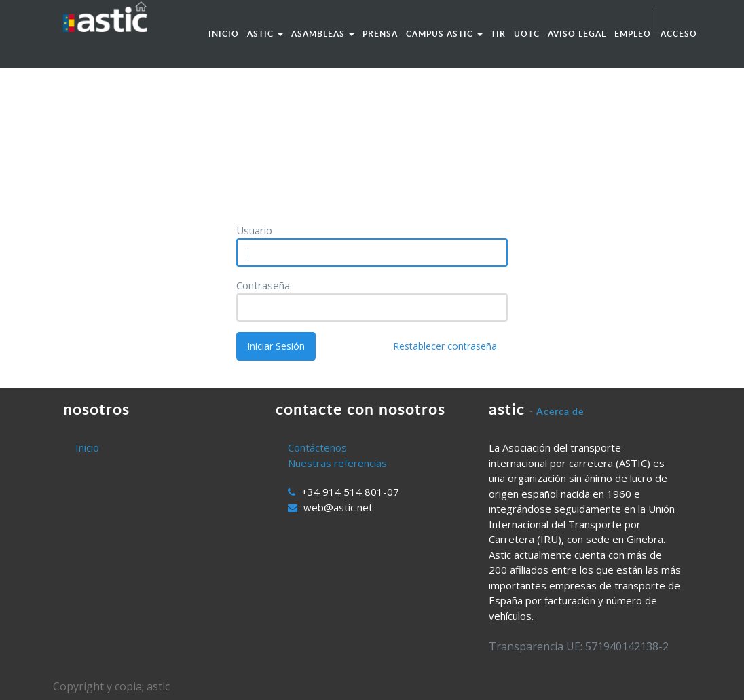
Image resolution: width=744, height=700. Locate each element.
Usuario (254, 230)
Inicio (87, 447)
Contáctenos (317, 447)
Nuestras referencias (337, 463)
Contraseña (263, 285)
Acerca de (560, 411)
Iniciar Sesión (276, 346)
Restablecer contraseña (445, 346)
